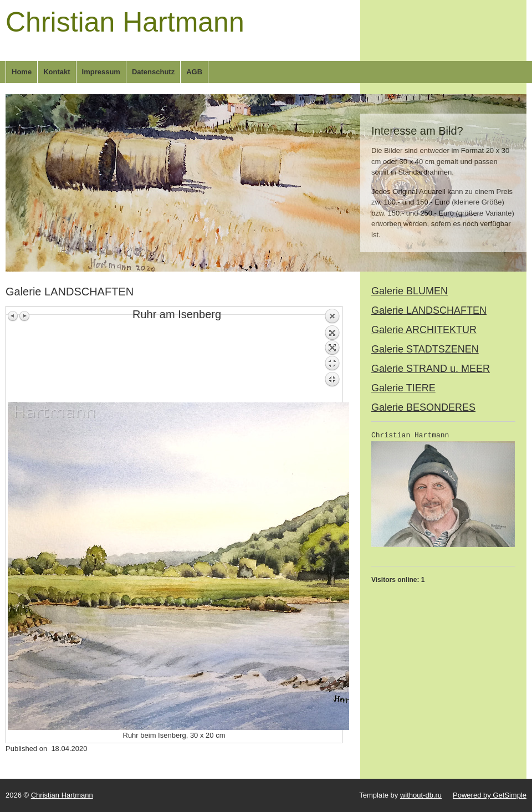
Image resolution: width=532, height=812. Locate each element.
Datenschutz (153, 72)
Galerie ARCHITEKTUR (424, 330)
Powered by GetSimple (490, 795)
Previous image (13, 316)
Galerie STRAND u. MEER (431, 369)
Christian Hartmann (125, 22)
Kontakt (57, 72)
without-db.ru (421, 795)
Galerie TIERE (403, 388)
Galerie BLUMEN (410, 291)
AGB (194, 72)
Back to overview (332, 355)
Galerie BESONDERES (423, 407)
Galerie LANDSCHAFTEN (429, 310)
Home (22, 72)
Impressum (101, 72)
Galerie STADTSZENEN (425, 349)
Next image (24, 316)
